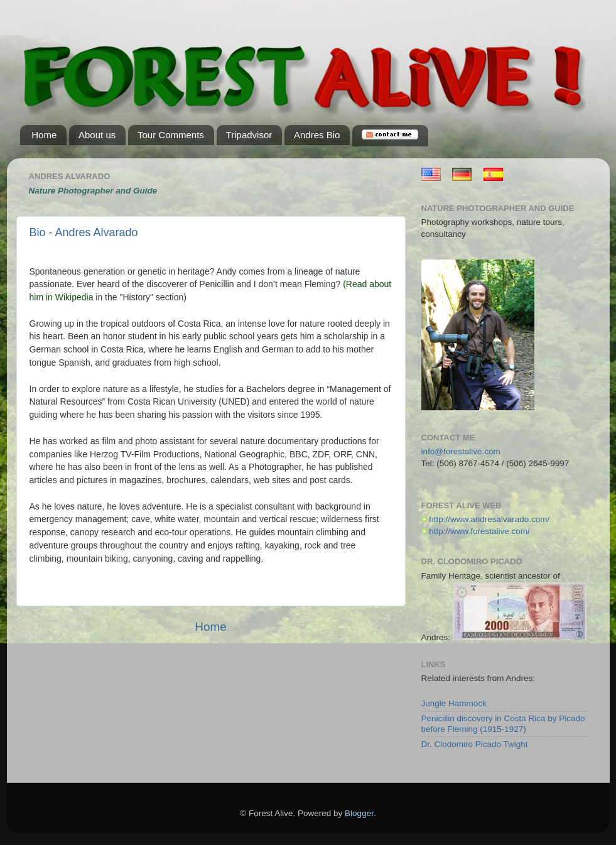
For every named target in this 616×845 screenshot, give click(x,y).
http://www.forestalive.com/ (479, 531)
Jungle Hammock (454, 703)
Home (210, 627)
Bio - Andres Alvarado (84, 232)
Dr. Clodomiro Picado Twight (475, 744)
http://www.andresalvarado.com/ (489, 519)
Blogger (359, 813)
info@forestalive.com (461, 451)
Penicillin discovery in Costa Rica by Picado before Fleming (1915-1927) (503, 723)
